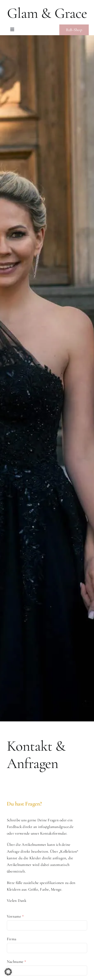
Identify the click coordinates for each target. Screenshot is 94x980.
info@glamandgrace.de (56, 827)
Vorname (15, 916)
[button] (8, 972)
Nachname (16, 962)
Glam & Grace (47, 13)
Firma (12, 939)
